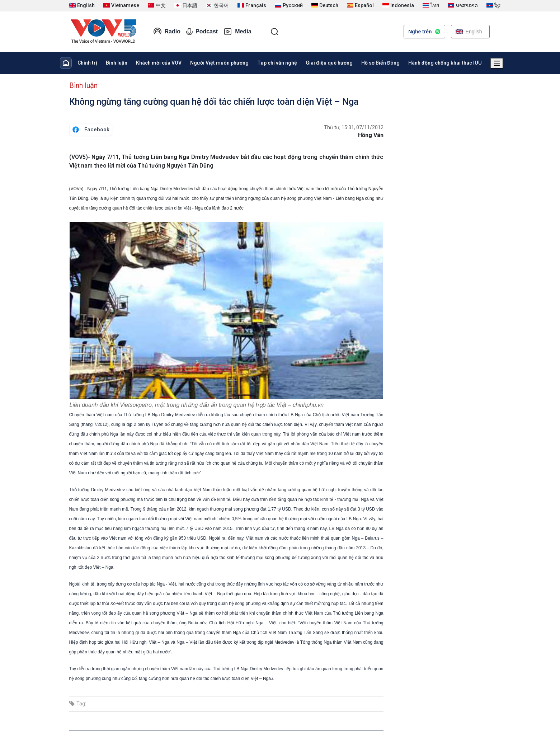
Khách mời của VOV (159, 63)
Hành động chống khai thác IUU (445, 63)
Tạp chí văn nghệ (277, 63)
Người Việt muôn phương (219, 63)
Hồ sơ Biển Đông (380, 63)
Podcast (202, 32)
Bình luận (117, 63)
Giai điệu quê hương (329, 63)
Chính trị (87, 63)
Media (237, 32)
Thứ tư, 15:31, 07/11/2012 (354, 127)
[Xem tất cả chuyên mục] (497, 63)
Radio (167, 32)
